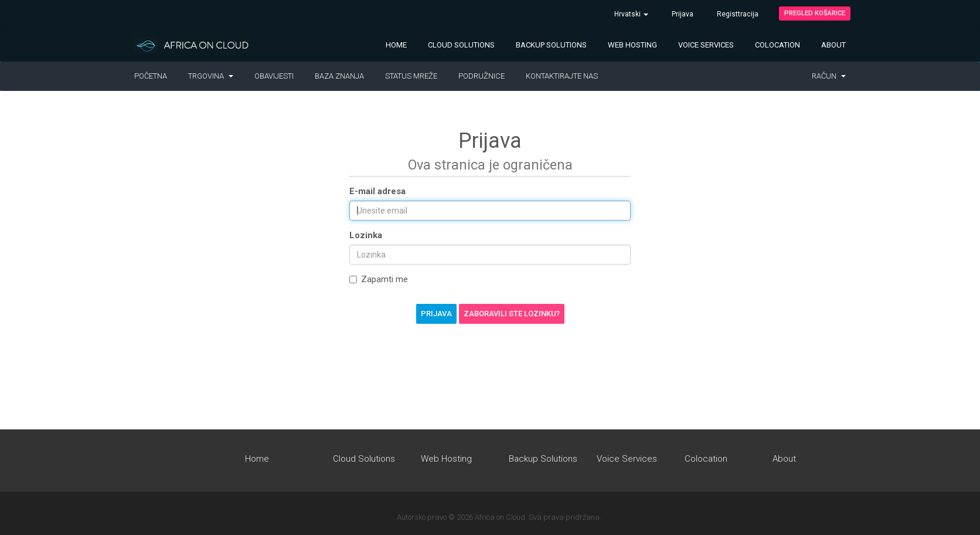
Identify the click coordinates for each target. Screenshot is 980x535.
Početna (151, 76)
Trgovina (211, 76)
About (833, 45)
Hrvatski (631, 14)
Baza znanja (339, 76)
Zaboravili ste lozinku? (512, 314)
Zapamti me (379, 279)
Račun (829, 76)
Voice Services (706, 45)
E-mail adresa (377, 191)
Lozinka (366, 235)
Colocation (777, 45)
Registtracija (738, 14)
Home (396, 45)
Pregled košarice (815, 13)
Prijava (683, 14)
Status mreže (411, 76)
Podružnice (482, 76)
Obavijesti (274, 76)
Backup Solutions (551, 45)
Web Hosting (632, 45)
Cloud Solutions (461, 45)
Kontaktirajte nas (562, 76)
